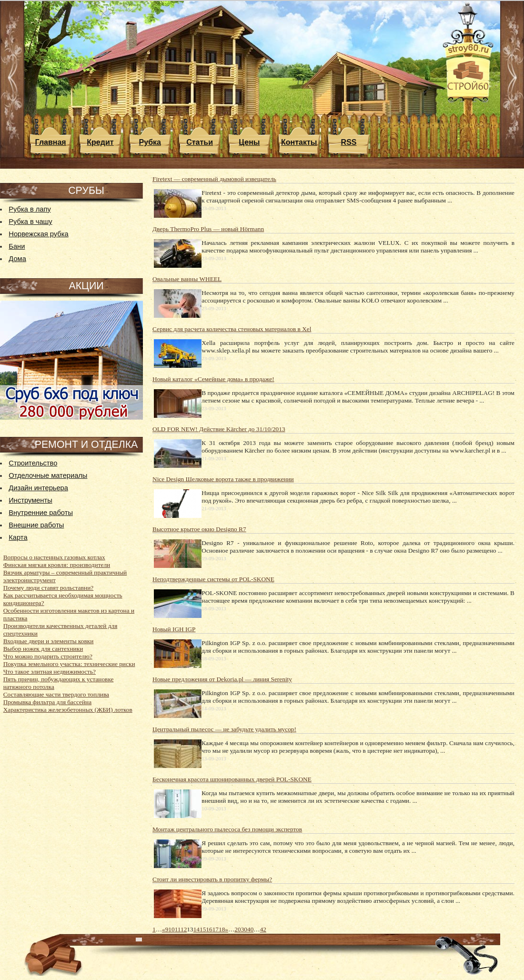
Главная (51, 142)
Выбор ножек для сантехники (43, 649)
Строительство (33, 463)
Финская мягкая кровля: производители (57, 565)
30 (244, 929)
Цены (249, 142)
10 (171, 929)
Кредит (100, 142)
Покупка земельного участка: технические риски (69, 664)
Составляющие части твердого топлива (56, 694)
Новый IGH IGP (174, 629)
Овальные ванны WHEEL (187, 279)
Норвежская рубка (38, 234)
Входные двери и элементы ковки (49, 641)
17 (216, 929)
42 (263, 929)
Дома (17, 259)
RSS (349, 142)
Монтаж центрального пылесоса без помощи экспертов (227, 829)
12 (184, 929)
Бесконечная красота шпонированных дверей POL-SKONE (232, 779)
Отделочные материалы (48, 475)
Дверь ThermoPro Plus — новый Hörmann (208, 229)
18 (222, 929)
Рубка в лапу (30, 209)
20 (237, 929)
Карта (18, 537)
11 (178, 929)
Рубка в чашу (30, 222)
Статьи (200, 142)
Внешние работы (36, 525)
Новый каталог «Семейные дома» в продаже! (213, 379)
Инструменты (30, 500)
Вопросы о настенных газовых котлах (54, 557)
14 (196, 929)
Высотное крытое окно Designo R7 (199, 529)
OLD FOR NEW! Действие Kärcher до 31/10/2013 (219, 429)
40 (250, 929)
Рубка (150, 142)
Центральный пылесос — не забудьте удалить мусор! (224, 729)
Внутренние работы (41, 513)
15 (203, 929)
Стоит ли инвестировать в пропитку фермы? (212, 879)
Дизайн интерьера (38, 488)
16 (209, 929)
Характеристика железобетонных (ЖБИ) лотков (68, 710)
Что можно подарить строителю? (48, 656)
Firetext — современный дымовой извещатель (214, 179)
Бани (17, 246)
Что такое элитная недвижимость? (50, 672)
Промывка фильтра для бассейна (47, 702)
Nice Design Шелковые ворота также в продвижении (223, 479)
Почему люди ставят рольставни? (49, 588)
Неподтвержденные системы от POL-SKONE (213, 579)
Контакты (299, 142)
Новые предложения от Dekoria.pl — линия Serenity (222, 679)
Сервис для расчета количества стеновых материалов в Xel (232, 329)
